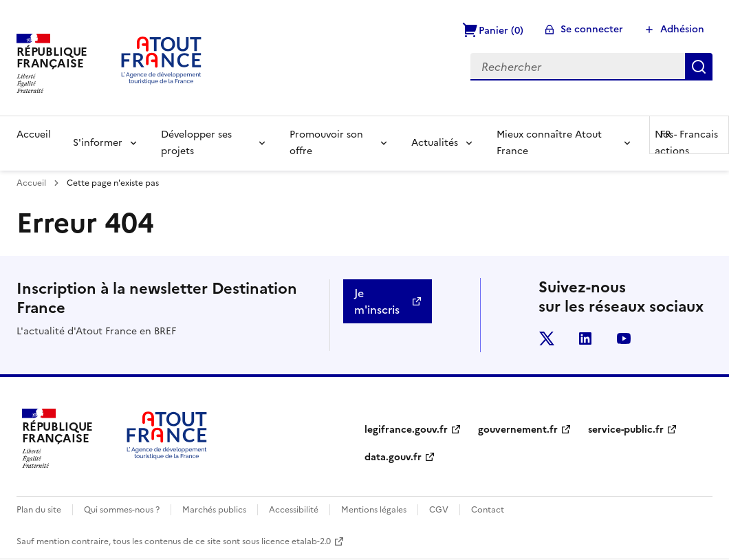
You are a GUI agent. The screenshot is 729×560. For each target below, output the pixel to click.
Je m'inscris (377, 301)
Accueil (34, 134)
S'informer (98, 143)
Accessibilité (294, 510)
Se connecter (592, 29)
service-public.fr (626, 430)
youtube (624, 338)
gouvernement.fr (518, 430)
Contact (488, 510)
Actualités (435, 143)
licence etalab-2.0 (296, 541)
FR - (689, 134)
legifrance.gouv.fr (406, 430)
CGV (439, 510)
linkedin (585, 338)
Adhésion (682, 29)
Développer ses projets (196, 143)
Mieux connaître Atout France (549, 143)
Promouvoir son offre (326, 143)
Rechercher (699, 67)
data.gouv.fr (393, 457)
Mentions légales (374, 510)
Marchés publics (214, 510)
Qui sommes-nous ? (122, 510)
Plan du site (39, 510)
